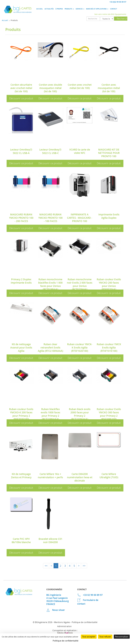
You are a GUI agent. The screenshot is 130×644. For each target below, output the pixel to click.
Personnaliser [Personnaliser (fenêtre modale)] (122, 637)
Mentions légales (62, 622)
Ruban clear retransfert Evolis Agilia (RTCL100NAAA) (50, 348)
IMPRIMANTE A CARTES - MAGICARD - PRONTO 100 (80, 218)
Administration (64, 626)
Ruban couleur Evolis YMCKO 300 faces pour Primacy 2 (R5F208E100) (109, 414)
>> (84, 566)
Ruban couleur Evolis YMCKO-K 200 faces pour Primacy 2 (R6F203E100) (21, 414)
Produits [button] (69, 9)
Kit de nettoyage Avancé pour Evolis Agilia (21, 348)
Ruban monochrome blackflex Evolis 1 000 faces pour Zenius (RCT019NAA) (50, 284)
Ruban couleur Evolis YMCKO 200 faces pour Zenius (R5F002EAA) (109, 284)
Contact (114, 9)
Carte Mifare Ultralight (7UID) (109, 476)
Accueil (40, 9)
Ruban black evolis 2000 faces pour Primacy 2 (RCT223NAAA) (80, 414)
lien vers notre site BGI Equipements (110, 14)
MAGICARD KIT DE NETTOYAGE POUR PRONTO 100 (109, 153)
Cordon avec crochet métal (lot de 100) (80, 86)
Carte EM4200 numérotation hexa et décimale (80, 477)
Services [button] (80, 9)
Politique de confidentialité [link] (66, 641)
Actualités (49, 9)
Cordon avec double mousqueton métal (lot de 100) (50, 88)
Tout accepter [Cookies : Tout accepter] (89, 637)
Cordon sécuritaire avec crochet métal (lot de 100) (21, 88)
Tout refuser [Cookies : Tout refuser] (105, 637)
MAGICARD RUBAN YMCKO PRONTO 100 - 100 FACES (50, 218)
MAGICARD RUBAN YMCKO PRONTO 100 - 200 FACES (21, 218)
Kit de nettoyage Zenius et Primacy (21, 476)
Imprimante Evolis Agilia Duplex (109, 216)
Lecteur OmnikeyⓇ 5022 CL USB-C (50, 151)
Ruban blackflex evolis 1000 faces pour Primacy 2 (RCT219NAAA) (50, 414)
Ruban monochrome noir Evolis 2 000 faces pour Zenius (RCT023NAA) (80, 284)
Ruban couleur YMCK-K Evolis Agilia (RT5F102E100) (80, 348)
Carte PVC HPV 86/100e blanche (21, 541)
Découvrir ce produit (21, 98)
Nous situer (56, 610)
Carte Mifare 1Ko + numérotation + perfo (50, 476)
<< (46, 566)
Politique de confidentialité (85, 622)
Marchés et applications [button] (97, 9)
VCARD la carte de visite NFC (80, 151)
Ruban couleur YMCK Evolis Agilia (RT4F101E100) (109, 348)
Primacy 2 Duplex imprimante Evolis (21, 281)
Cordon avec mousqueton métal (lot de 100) (109, 88)
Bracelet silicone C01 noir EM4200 (50, 541)
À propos (59, 9)
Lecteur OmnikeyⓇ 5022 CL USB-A (21, 151)
